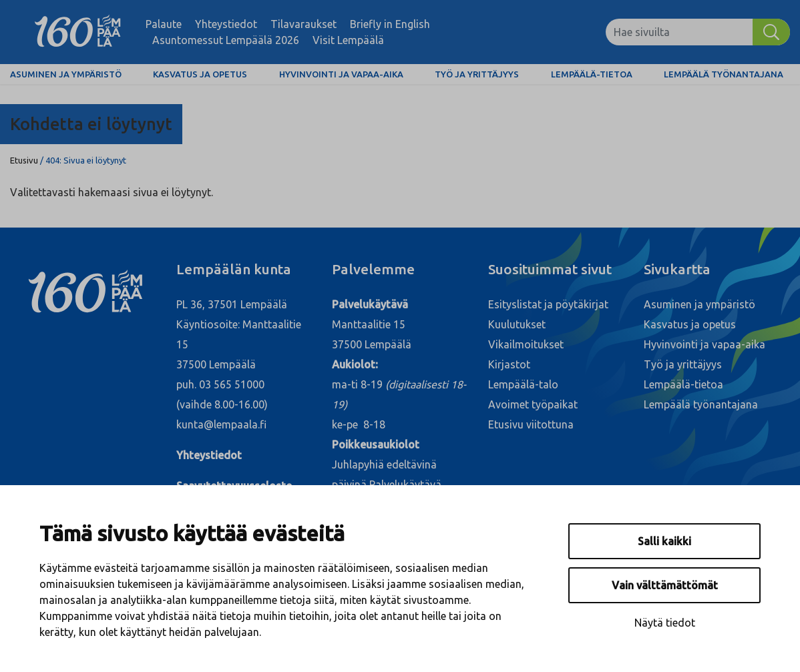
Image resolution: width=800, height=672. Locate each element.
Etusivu (24, 160)
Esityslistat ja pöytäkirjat (548, 304)
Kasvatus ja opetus (200, 74)
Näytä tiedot (665, 623)
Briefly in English (390, 24)
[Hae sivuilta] (679, 32)
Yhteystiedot (226, 24)
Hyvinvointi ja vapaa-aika (341, 74)
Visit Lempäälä (348, 40)
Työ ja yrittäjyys (477, 74)
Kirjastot (509, 364)
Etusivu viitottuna (531, 424)
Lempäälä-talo (523, 384)
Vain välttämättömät (665, 585)
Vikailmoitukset (526, 344)
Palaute (164, 24)
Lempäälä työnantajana (724, 74)
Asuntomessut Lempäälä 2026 (226, 40)
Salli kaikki (664, 541)
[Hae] (771, 32)
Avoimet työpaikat (533, 404)
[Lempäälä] (78, 32)
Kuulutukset (517, 324)
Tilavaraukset (304, 24)
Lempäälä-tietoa (592, 74)
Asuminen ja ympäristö (66, 74)
